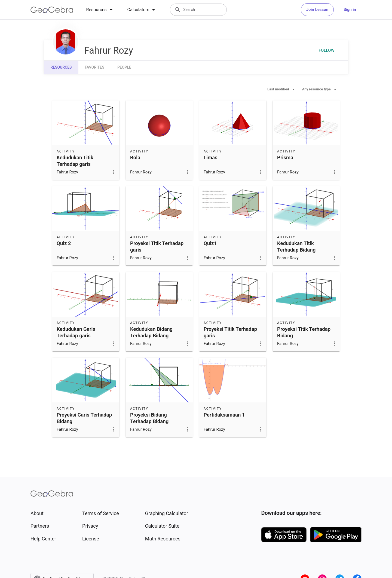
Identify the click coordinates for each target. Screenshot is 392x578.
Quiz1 (210, 243)
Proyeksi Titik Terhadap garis (157, 247)
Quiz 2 (64, 243)
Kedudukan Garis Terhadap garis (76, 332)
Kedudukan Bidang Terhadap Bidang (151, 332)
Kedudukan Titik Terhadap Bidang (296, 247)
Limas (211, 158)
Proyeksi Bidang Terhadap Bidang (149, 418)
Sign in (350, 10)
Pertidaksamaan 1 (224, 415)
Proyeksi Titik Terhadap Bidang (304, 332)
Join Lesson (317, 10)
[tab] (100, 10)
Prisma (285, 158)
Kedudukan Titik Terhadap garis (75, 161)
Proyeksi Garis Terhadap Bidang (84, 418)
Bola (135, 158)
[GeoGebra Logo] (52, 10)
